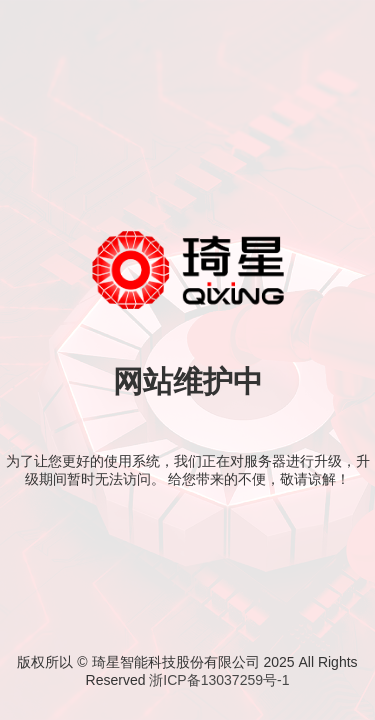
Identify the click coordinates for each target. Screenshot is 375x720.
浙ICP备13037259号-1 (219, 680)
